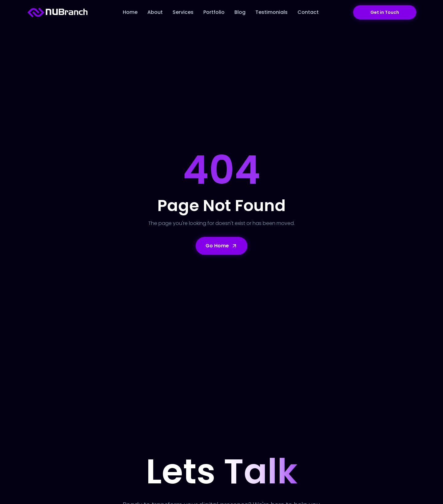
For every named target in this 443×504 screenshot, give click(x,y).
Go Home (221, 246)
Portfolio (214, 12)
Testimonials (271, 12)
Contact (308, 12)
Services (183, 12)
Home (130, 12)
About (155, 12)
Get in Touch (385, 12)
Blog (240, 12)
